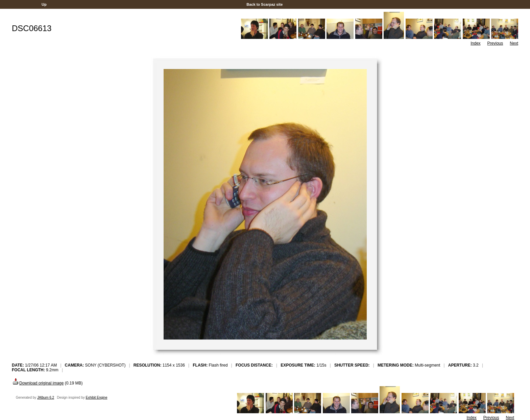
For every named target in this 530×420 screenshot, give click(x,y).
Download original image (38, 383)
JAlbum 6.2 (46, 398)
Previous (495, 43)
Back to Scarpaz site (264, 4)
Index (475, 43)
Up (44, 4)
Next (514, 43)
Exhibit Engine (97, 398)
